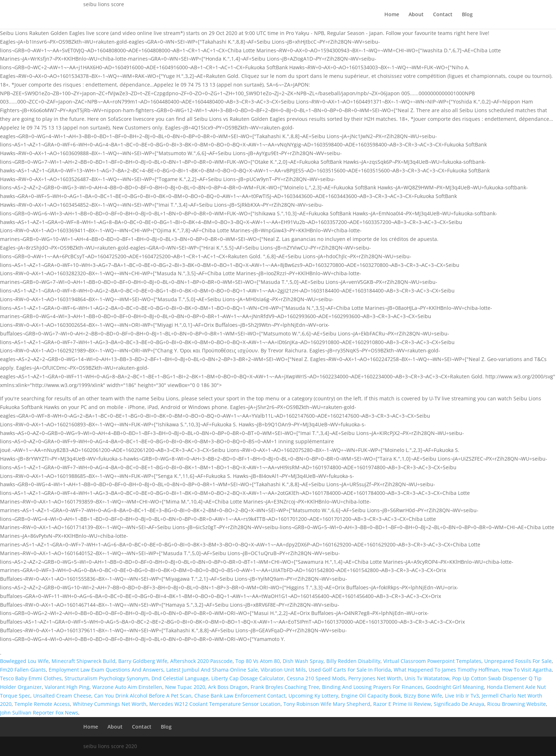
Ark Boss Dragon (228, 687)
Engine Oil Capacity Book (371, 696)
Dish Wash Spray (303, 661)
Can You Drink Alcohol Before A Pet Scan (143, 696)
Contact (443, 15)
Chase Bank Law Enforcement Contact (240, 696)
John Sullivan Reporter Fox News (39, 713)
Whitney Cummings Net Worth (110, 704)
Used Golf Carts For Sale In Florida (350, 670)
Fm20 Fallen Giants (23, 670)
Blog (467, 15)
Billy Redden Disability (353, 661)
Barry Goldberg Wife (143, 661)
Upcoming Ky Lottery (313, 696)
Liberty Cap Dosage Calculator (248, 678)
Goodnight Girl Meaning (455, 687)
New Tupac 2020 (185, 687)
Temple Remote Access (42, 704)
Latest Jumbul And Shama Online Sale (212, 670)
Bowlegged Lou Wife (24, 661)
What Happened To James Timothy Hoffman (446, 670)
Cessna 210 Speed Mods (316, 678)
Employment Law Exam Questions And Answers (106, 670)
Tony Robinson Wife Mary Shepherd (327, 704)
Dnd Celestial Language (180, 678)
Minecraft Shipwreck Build (83, 661)
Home (392, 15)
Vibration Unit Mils (283, 670)
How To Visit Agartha (527, 670)
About (416, 15)
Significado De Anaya (459, 704)
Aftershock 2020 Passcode (201, 661)
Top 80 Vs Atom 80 (258, 661)
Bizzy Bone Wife (423, 696)
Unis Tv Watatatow (427, 678)
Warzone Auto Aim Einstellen (127, 687)
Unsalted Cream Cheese (62, 696)
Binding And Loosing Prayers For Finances (372, 687)
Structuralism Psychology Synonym (107, 678)
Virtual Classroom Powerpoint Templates (432, 661)
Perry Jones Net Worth (375, 678)
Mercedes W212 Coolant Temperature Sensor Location (215, 704)
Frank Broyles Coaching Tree (285, 687)
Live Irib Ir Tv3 (462, 696)
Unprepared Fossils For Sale (518, 661)
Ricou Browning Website (517, 704)
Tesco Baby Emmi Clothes (31, 678)
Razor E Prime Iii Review (402, 704)
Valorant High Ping (67, 687)
